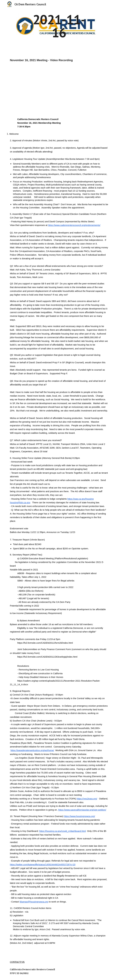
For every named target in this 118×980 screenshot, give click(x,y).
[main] (59, 26)
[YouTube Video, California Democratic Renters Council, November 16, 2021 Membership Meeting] (42, 87)
